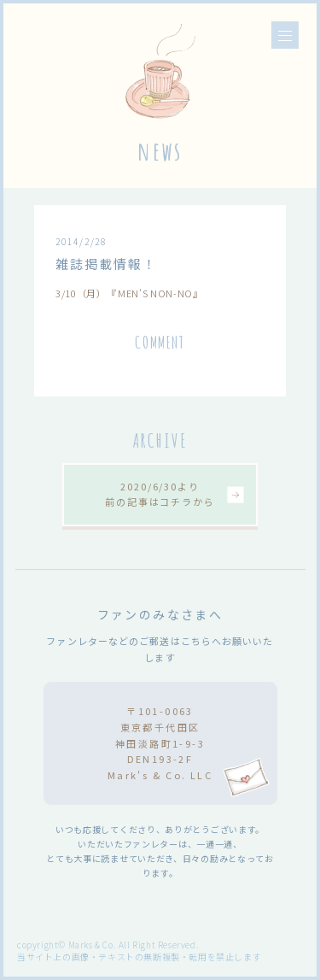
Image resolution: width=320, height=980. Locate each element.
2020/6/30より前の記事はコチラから (160, 494)
